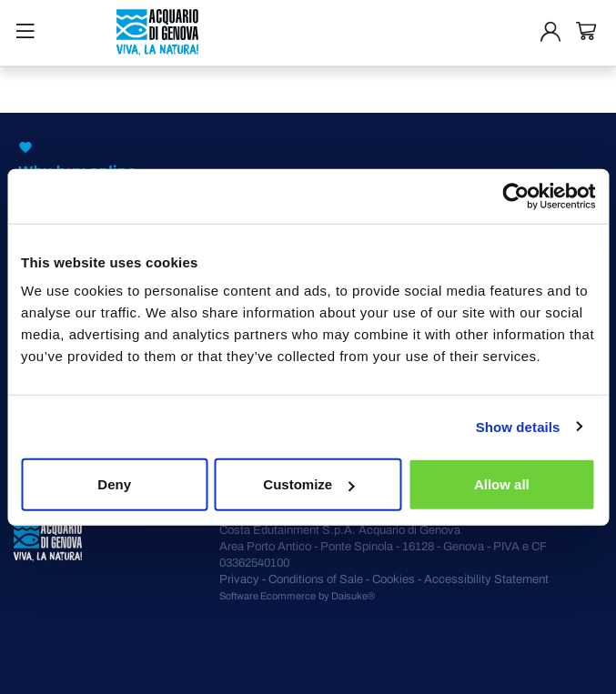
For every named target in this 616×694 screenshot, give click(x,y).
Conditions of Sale (316, 579)
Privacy (239, 579)
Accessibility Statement (486, 579)
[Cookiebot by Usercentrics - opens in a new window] (515, 196)
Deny (114, 484)
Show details (518, 426)
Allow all (502, 484)
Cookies (394, 579)
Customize (308, 484)
